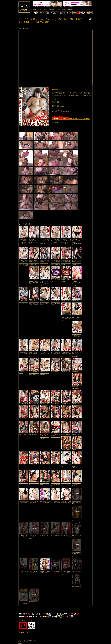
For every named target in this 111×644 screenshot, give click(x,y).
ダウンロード (52, 10)
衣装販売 (58, 10)
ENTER (19, 643)
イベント (45, 10)
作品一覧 (40, 10)
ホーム (35, 10)
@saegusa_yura (62, 113)
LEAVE (22, 643)
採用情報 (64, 10)
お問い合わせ (70, 10)
